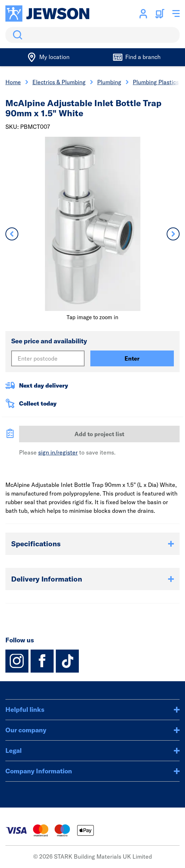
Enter (132, 358)
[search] (92, 35)
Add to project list (99, 434)
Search (16, 35)
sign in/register (58, 452)
